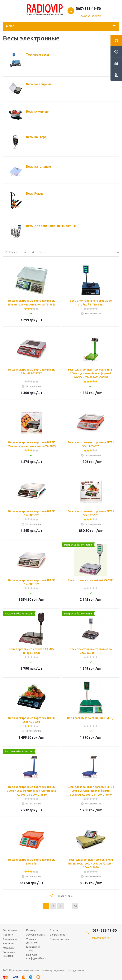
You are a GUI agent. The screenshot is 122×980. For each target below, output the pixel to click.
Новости (8, 935)
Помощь (31, 930)
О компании (10, 930)
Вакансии (8, 943)
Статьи (54, 930)
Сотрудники (10, 939)
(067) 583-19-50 (88, 8)
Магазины (9, 948)
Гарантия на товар (33, 949)
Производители (59, 939)
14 (75, 906)
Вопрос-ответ (58, 935)
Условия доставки (32, 941)
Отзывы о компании (9, 954)
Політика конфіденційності (37, 957)
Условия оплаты (36, 935)
